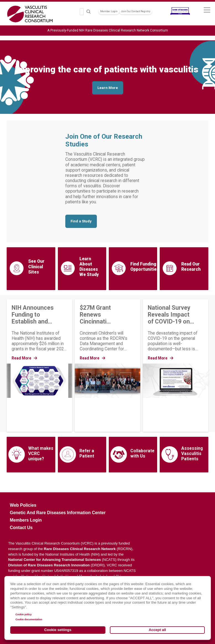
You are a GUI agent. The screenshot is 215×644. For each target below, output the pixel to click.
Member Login (109, 11)
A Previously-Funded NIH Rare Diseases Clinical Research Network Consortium (108, 30)
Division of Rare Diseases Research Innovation (49, 565)
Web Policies (23, 505)
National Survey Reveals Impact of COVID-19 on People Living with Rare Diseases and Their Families (169, 315)
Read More (24, 358)
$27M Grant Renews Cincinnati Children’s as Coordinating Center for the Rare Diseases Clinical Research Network (103, 315)
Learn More (108, 88)
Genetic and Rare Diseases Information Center (58, 513)
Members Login (26, 520)
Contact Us (21, 528)
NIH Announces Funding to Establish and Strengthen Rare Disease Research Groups (35, 315)
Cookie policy (24, 614)
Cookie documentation (29, 619)
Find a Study (81, 221)
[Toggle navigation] (207, 10)
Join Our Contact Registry (136, 11)
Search (89, 12)
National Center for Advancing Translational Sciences (55, 560)
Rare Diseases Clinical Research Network (80, 549)
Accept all (157, 630)
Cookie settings (58, 630)
